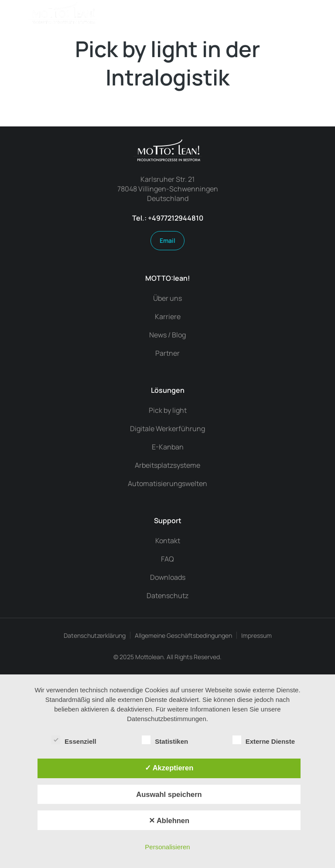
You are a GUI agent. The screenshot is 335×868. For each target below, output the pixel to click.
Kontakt (168, 541)
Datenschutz (167, 596)
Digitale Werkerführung (167, 429)
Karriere (168, 317)
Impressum (256, 635)
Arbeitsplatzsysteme (167, 465)
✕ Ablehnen (169, 820)
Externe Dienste (264, 740)
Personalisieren (167, 847)
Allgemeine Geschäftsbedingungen (183, 635)
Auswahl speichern (169, 794)
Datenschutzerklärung (95, 635)
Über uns (167, 298)
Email (167, 240)
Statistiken (165, 740)
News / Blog (167, 335)
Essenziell (74, 740)
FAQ (167, 559)
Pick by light (168, 410)
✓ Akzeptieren (169, 768)
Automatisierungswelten (167, 483)
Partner (167, 353)
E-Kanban (168, 447)
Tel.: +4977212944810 (168, 218)
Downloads (168, 577)
